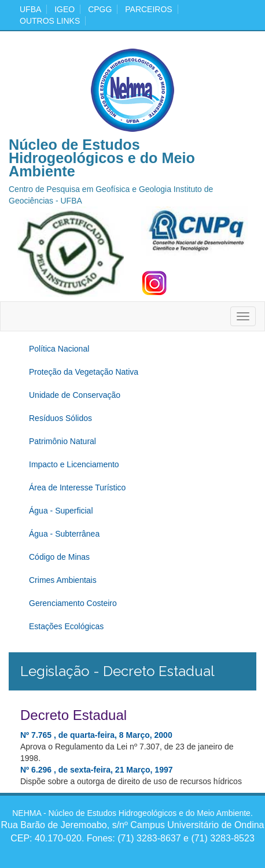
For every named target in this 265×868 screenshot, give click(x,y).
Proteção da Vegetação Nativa (84, 372)
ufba (30, 9)
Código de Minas (59, 557)
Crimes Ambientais (63, 580)
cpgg (100, 9)
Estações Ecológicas (66, 626)
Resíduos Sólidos (60, 418)
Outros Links (50, 21)
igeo (65, 9)
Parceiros (148, 9)
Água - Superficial (61, 511)
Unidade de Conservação (75, 395)
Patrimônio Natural (62, 441)
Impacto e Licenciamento (74, 464)
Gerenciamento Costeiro (73, 603)
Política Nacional (59, 349)
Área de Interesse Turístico (77, 487)
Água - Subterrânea (64, 534)
